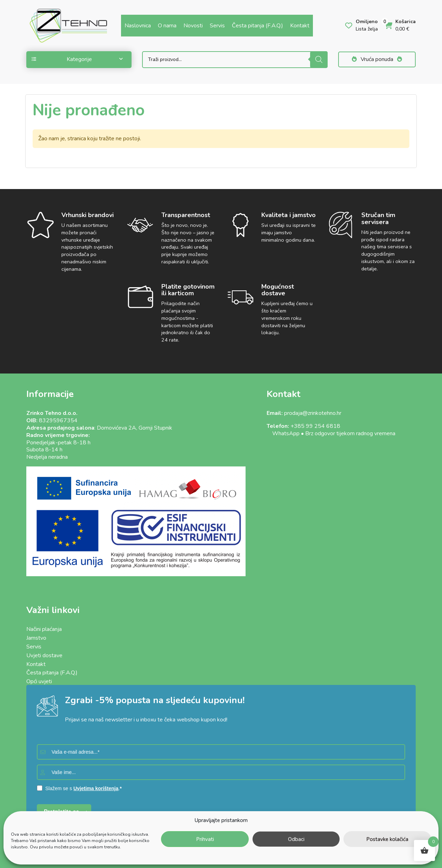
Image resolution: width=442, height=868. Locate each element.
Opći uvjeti (39, 681)
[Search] (319, 60)
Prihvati (205, 839)
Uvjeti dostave (44, 655)
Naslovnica (138, 26)
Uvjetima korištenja (96, 788)
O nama (167, 26)
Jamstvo (36, 638)
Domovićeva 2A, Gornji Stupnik (135, 428)
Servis (217, 26)
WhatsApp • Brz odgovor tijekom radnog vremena (331, 433)
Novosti (193, 26)
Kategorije (77, 59)
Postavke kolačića (387, 839)
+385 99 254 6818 (315, 426)
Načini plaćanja (44, 629)
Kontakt (300, 26)
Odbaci (296, 839)
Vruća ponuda (377, 59)
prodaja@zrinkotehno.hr (313, 413)
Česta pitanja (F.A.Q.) (257, 26)
